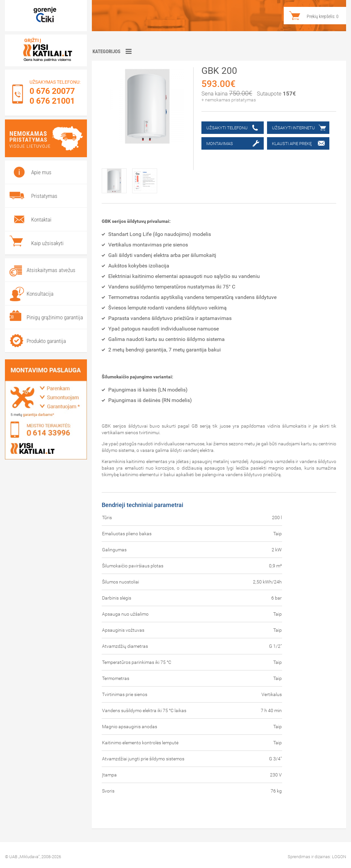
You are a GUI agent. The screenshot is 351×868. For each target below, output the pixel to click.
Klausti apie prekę (292, 144)
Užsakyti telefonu (227, 128)
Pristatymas (44, 196)
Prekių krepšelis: (323, 16)
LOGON (339, 857)
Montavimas (220, 144)
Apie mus (41, 172)
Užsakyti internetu (293, 128)
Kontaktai (41, 220)
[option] (117, 178)
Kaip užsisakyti (47, 243)
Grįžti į (33, 40)
